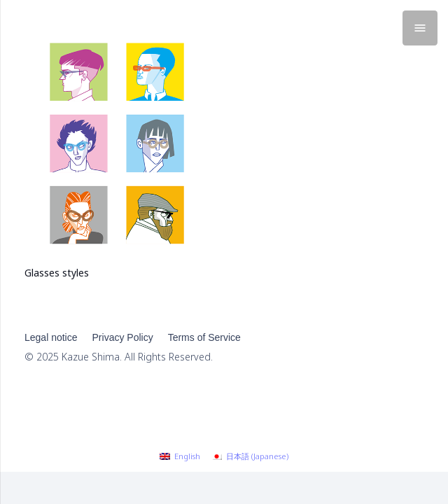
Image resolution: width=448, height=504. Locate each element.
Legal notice (51, 337)
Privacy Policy (123, 337)
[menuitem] (180, 456)
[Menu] (420, 28)
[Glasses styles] (117, 34)
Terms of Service (204, 337)
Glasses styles (57, 273)
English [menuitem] (187, 456)
